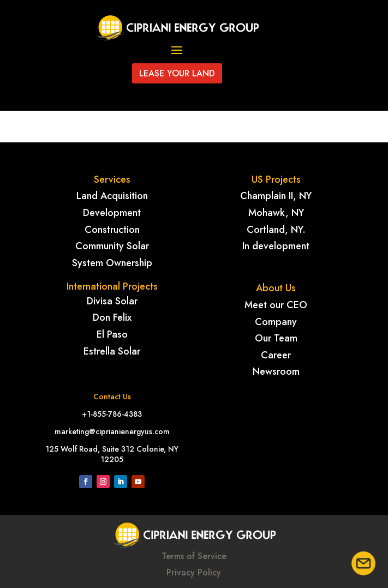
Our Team (276, 338)
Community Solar (112, 246)
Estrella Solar (112, 351)
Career (276, 355)
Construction (112, 230)
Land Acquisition (112, 196)
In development (276, 246)
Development (112, 213)
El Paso (112, 334)
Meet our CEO (276, 305)
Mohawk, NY (276, 213)
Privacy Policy (194, 572)
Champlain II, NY (276, 196)
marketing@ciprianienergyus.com (112, 431)
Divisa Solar (112, 301)
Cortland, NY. (276, 230)
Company (276, 322)
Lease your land (177, 73)
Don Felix (112, 317)
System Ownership (112, 263)
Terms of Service (194, 556)
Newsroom (276, 371)
